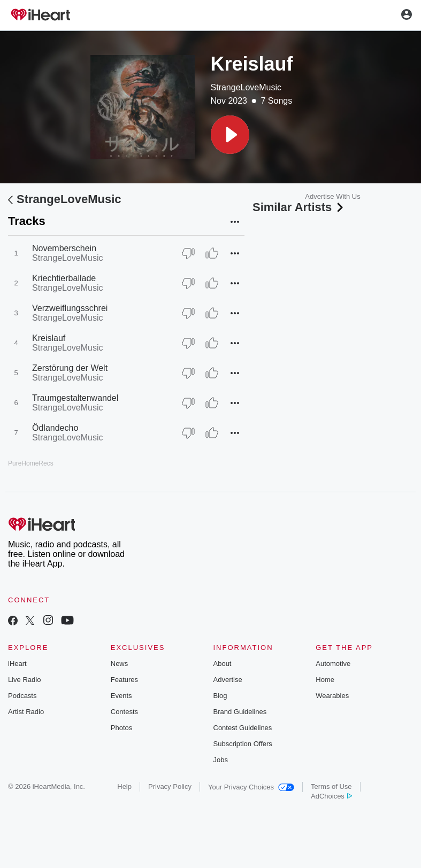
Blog (220, 696)
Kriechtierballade (64, 278)
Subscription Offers (243, 744)
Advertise (228, 680)
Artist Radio (26, 712)
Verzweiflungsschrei (70, 308)
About (223, 664)
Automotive (333, 664)
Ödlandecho (55, 428)
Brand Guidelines (240, 712)
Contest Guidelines (243, 728)
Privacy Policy (170, 786)
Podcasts (22, 696)
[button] (230, 135)
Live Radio (24, 680)
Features (124, 680)
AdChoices (331, 796)
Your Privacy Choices (251, 787)
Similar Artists (299, 207)
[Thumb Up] (212, 253)
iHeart (17, 664)
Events (121, 696)
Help (124, 786)
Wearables (332, 696)
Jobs (221, 760)
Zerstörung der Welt (70, 368)
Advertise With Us (332, 196)
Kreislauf (49, 338)
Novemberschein (64, 248)
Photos (121, 728)
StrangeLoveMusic (246, 87)
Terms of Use (331, 786)
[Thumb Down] (188, 253)
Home (325, 680)
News (120, 664)
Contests (124, 712)
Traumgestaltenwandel (75, 398)
